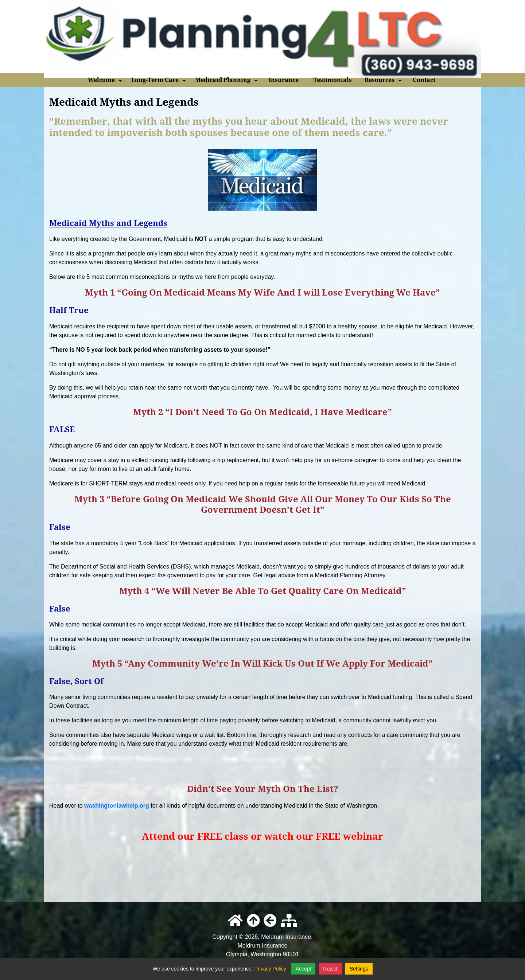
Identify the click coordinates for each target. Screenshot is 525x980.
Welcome (106, 81)
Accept (304, 969)
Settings (359, 969)
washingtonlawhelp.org (117, 806)
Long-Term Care (159, 81)
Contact (424, 80)
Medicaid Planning (227, 81)
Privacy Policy (270, 969)
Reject (330, 969)
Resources (384, 81)
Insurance (284, 80)
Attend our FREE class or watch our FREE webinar (262, 836)
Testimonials (332, 80)
